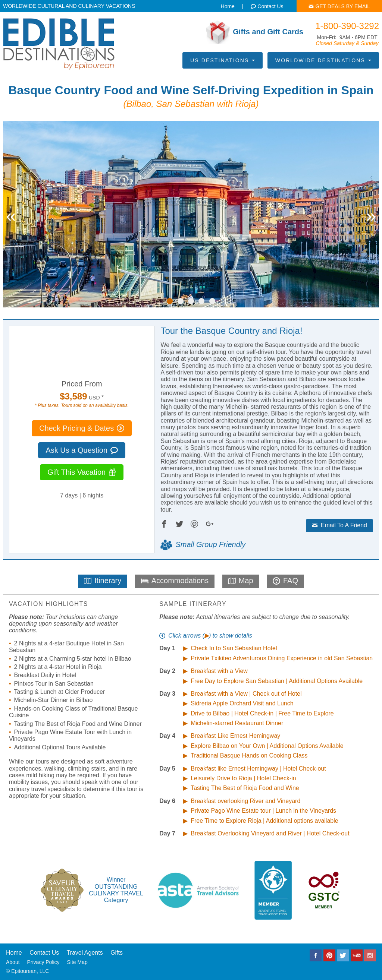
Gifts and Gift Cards (255, 32)
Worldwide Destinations (323, 60)
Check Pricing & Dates (82, 428)
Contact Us (44, 953)
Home (14, 953)
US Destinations (223, 60)
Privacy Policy (43, 962)
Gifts (117, 953)
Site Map (77, 962)
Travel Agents (84, 953)
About (13, 962)
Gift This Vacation (82, 472)
